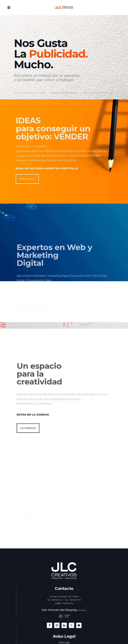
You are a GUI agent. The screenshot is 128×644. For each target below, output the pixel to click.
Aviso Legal (64, 642)
